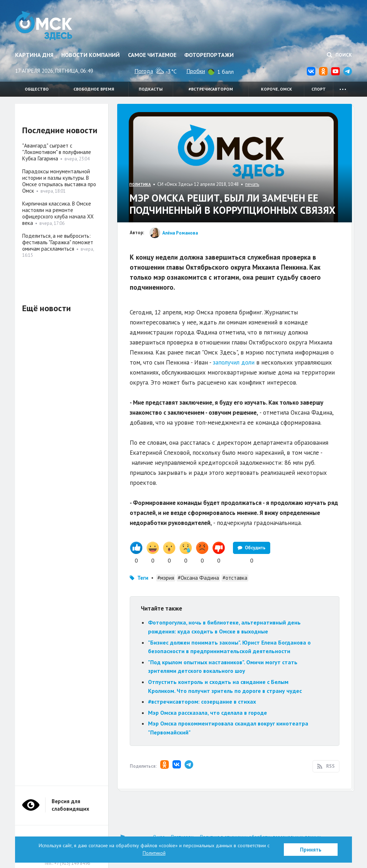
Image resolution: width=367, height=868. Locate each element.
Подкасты (151, 89)
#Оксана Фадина (198, 578)
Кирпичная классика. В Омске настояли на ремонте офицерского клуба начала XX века (58, 213)
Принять (311, 850)
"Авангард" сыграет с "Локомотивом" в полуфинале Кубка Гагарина (57, 152)
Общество (37, 89)
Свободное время (94, 89)
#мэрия (166, 578)
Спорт (319, 89)
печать (252, 184)
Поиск (339, 55)
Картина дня (34, 55)
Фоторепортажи (209, 55)
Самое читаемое (152, 55)
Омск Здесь (45, 26)
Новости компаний (90, 55)
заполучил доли (234, 362)
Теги (143, 578)
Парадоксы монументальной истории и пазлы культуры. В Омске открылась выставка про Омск (59, 181)
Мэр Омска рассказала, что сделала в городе (208, 713)
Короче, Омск (277, 89)
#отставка (235, 578)
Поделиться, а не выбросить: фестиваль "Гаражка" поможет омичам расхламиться (58, 242)
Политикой (154, 853)
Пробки (196, 71)
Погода (144, 71)
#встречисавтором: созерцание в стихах (202, 701)
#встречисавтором (211, 89)
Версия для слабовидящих (70, 805)
